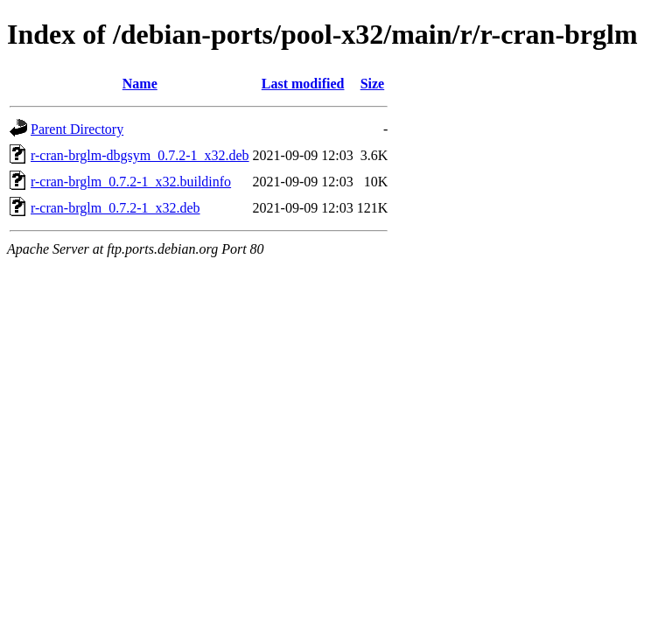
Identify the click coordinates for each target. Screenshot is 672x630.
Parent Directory (77, 129)
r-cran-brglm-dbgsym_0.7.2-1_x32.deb (140, 155)
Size (373, 84)
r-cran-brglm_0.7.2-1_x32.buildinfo (131, 182)
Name (140, 84)
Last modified (303, 84)
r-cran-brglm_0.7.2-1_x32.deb (115, 208)
